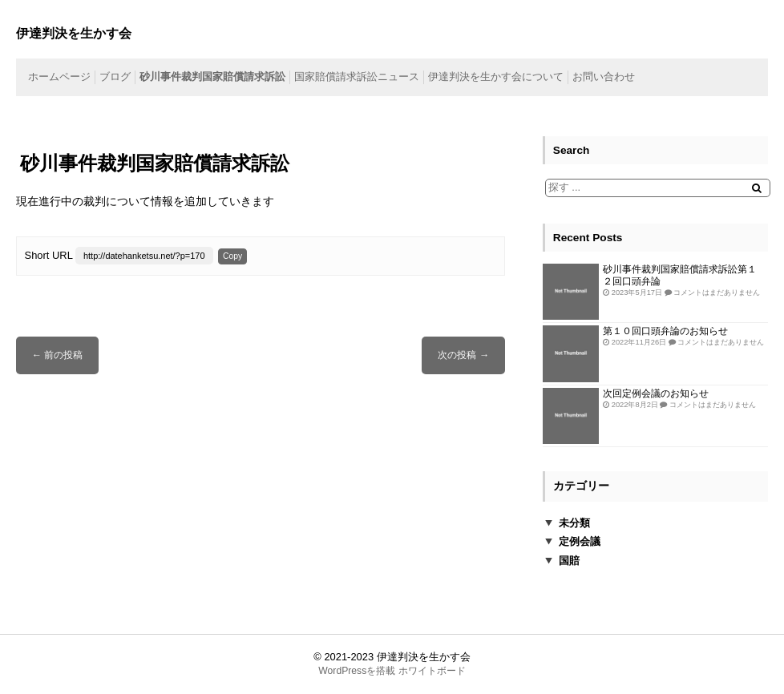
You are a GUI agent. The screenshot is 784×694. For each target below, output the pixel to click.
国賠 (569, 561)
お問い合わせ (604, 77)
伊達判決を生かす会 (424, 657)
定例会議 (580, 541)
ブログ (115, 77)
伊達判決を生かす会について (496, 77)
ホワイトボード (432, 671)
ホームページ (59, 77)
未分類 (574, 523)
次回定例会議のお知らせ (656, 393)
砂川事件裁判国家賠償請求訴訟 (212, 77)
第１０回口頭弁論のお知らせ (665, 331)
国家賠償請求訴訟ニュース (357, 77)
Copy (232, 256)
